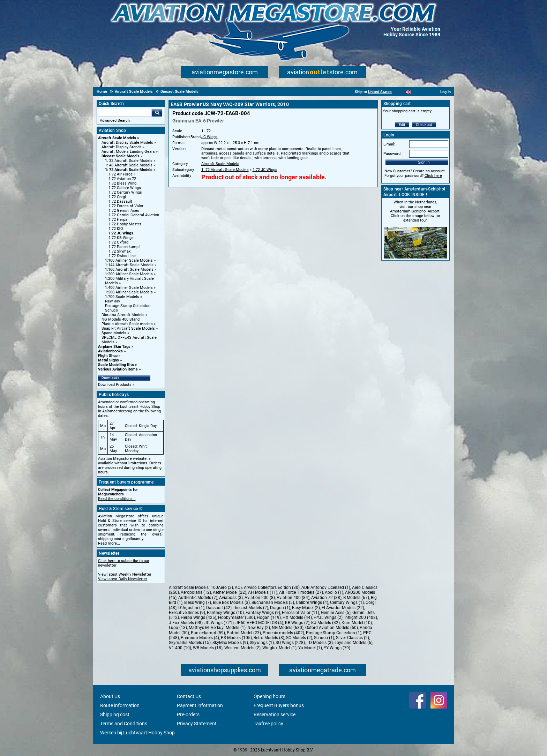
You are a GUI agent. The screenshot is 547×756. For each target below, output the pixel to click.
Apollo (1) (334, 592)
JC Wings (209, 137)
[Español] (417, 92)
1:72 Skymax (119, 251)
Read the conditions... (117, 499)
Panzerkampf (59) (208, 633)
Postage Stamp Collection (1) (334, 633)
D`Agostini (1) (191, 608)
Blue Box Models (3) (231, 602)
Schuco (111, 310)
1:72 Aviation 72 (122, 179)
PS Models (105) (236, 638)
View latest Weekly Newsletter (125, 574)
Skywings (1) (262, 643)
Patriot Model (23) (244, 633)
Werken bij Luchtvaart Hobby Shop (137, 733)
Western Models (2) (242, 648)
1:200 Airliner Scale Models (129, 274)
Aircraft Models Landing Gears (128, 152)
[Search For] (125, 113)
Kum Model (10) (357, 623)
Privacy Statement (197, 724)
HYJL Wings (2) (328, 617)
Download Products (115, 385)
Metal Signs (108, 360)
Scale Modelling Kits (116, 365)
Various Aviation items (118, 369)
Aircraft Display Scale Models (127, 143)
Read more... (109, 543)
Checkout (424, 125)
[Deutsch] (425, 92)
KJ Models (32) (325, 623)
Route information (120, 705)
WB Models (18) (208, 648)
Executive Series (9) (187, 613)
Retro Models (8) (269, 638)
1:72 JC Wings (121, 233)
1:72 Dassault (120, 201)
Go (157, 113)
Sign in (424, 162)
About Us (110, 696)
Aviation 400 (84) (293, 598)
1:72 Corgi (117, 197)
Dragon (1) (280, 608)
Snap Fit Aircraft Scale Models (128, 328)
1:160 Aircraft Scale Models (129, 270)
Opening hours (269, 696)
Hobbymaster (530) (237, 617)
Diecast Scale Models (121, 156)
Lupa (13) (178, 628)
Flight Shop (108, 356)
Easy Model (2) (306, 608)
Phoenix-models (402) (283, 633)
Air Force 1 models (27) (301, 592)
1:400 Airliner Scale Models (129, 288)
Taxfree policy (268, 724)
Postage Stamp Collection (128, 306)
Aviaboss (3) (231, 598)
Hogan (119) (269, 617)
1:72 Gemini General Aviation (134, 215)
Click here (433, 176)
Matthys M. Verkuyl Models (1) (217, 628)
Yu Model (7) (310, 648)
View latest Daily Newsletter (123, 579)
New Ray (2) (259, 628)
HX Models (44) (297, 617)
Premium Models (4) (200, 638)
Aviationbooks (110, 351)
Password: (392, 154)
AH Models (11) (263, 592)
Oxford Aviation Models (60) (332, 628)
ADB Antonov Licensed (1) (326, 587)
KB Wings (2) (297, 623)
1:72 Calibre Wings (125, 188)
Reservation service (275, 714)
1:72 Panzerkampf (124, 247)
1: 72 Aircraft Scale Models (129, 170)
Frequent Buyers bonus (279, 705)
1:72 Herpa (118, 220)
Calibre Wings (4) (312, 602)
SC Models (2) (299, 638)
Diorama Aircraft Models (123, 315)
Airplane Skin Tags (114, 347)
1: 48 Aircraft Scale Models (129, 165)
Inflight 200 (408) (361, 617)
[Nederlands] (400, 92)
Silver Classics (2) (353, 638)
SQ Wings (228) (290, 643)
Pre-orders (188, 714)
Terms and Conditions (124, 724)
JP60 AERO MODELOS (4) (259, 623)
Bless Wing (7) (198, 602)
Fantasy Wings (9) (263, 613)
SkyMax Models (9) (230, 643)
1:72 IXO (116, 229)
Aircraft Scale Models (117, 138)
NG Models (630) (288, 628)
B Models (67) (356, 598)
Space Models (114, 333)
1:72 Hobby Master (125, 224)
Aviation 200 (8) (260, 598)
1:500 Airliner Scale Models (129, 292)
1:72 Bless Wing (122, 183)
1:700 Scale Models (122, 297)
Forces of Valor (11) (301, 613)
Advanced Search (115, 121)
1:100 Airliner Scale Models (129, 260)
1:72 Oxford (118, 242)
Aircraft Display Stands (122, 147)
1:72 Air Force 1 (122, 174)
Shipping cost (115, 714)
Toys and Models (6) (354, 643)
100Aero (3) (222, 587)
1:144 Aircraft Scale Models (129, 265)
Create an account (429, 171)
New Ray (113, 301)
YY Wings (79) (337, 648)
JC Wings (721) (219, 623)
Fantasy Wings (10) (225, 613)
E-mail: (389, 144)
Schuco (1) (324, 638)
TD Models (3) (320, 643)
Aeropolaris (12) (196, 592)
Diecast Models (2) (251, 608)
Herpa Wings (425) (198, 617)
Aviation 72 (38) (326, 598)
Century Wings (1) (347, 602)
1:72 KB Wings (121, 238)
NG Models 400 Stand (121, 319)
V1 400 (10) (180, 648)
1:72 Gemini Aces (124, 211)
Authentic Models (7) (198, 598)
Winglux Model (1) (279, 648)
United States (380, 92)
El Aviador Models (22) (343, 608)
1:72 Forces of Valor (126, 206)
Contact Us (189, 696)
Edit (402, 125)
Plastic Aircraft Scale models (127, 324)
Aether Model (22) (230, 592)
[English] (408, 92)
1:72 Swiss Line (122, 256)
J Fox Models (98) (186, 623)
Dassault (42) (219, 608)
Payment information (200, 705)
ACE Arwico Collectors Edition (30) (267, 587)
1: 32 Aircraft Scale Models (129, 161)
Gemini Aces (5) (336, 613)
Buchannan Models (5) (273, 602)
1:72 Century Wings (125, 192)
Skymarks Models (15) (190, 643)
